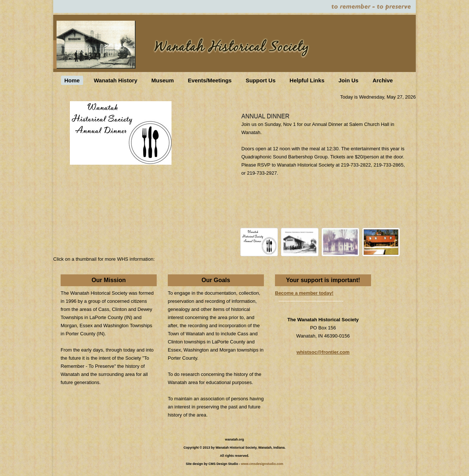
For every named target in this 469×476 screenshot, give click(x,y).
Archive (383, 80)
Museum (162, 80)
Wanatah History (116, 80)
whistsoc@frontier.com (323, 352)
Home (72, 80)
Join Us (349, 80)
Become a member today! (304, 293)
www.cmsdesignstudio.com (262, 464)
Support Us (261, 80)
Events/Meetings (210, 80)
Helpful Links (307, 80)
